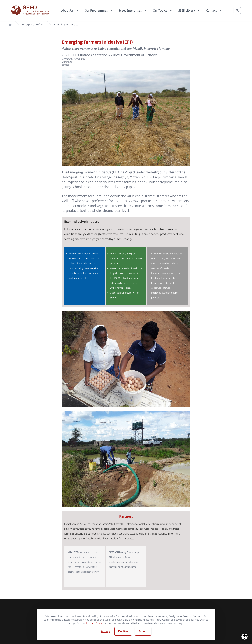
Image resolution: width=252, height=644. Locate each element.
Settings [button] (106, 631)
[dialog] (126, 624)
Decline (123, 631)
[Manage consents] (245, 637)
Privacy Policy (94, 623)
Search (237, 10)
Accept (143, 631)
